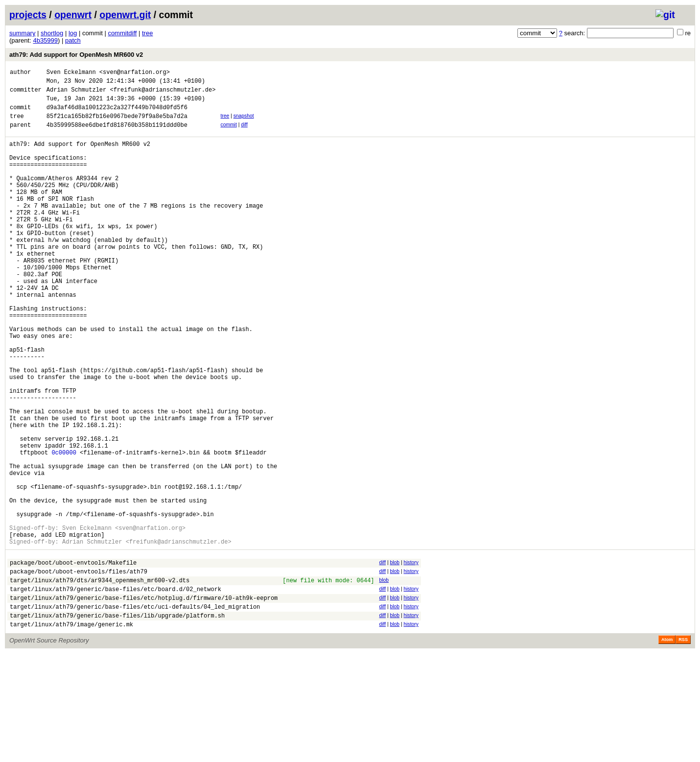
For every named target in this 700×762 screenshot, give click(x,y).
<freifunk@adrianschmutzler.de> (163, 94)
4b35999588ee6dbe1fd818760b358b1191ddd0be (117, 135)
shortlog (52, 33)
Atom (667, 748)
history (411, 659)
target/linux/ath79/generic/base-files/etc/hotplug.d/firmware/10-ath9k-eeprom (144, 702)
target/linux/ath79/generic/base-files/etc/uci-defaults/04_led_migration (135, 712)
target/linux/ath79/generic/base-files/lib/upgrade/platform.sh (117, 723)
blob (395, 659)
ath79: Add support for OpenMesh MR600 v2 (76, 55)
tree (147, 33)
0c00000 (64, 530)
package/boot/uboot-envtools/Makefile (73, 661)
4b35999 (45, 40)
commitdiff (122, 33)
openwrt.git (125, 15)
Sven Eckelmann (71, 73)
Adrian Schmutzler (76, 94)
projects (28, 15)
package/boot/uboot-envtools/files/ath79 (79, 671)
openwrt (73, 15)
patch (73, 40)
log (73, 33)
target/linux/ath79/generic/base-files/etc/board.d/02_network (116, 692)
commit (228, 133)
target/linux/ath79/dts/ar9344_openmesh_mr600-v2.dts (100, 681)
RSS (683, 748)
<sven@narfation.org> (135, 73)
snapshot (244, 123)
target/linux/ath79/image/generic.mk (71, 733)
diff (244, 133)
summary (22, 33)
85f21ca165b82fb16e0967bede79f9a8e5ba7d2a (117, 125)
